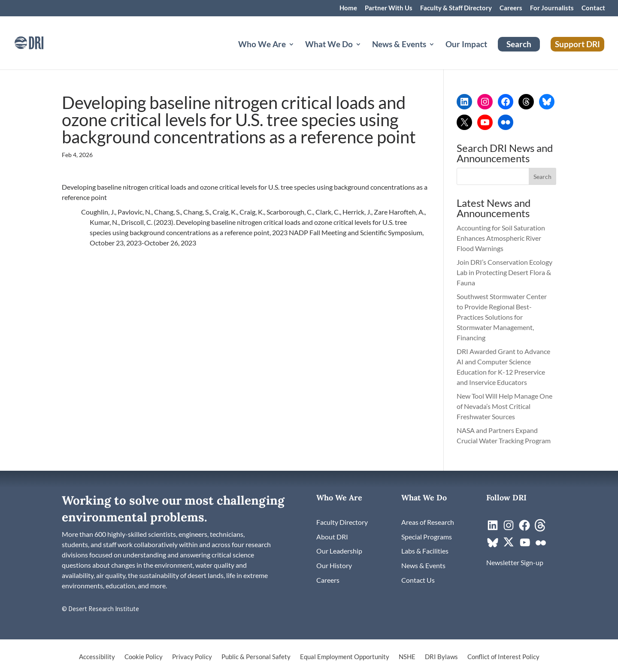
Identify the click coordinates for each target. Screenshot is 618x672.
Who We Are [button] (262, 45)
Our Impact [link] (466, 45)
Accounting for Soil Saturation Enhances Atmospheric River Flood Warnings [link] (501, 238)
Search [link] (519, 44)
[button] (542, 176)
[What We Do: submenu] (365, 54)
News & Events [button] (399, 45)
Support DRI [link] (577, 44)
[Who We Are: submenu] (298, 54)
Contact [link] (593, 8)
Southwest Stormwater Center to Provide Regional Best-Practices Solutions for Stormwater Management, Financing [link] (502, 317)
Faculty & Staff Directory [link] (456, 8)
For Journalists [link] (552, 8)
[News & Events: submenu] (439, 54)
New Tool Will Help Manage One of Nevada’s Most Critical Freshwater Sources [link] (504, 406)
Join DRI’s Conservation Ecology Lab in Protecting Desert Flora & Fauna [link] (504, 272)
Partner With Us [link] (389, 8)
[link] (41, 42)
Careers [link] (511, 8)
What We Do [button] (329, 45)
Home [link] (348, 8)
